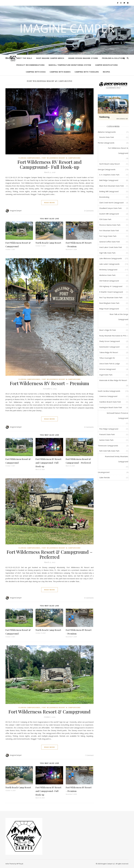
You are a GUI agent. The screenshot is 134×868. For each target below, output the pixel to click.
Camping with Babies (60, 72)
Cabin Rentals (105, 477)
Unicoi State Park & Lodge (110, 364)
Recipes (106, 72)
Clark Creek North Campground (111, 203)
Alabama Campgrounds (107, 132)
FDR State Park (105, 219)
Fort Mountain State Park (109, 230)
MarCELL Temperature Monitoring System (70, 65)
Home (10, 58)
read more (50, 203)
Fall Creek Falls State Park (109, 451)
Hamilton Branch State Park (110, 402)
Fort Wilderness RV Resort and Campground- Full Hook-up (50, 164)
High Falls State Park (107, 253)
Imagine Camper (67, 28)
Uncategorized (104, 472)
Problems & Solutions (113, 58)
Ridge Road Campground (109, 309)
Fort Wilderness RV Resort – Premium (50, 383)
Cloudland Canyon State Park (110, 208)
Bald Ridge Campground (109, 180)
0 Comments (89, 211)
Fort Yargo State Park (108, 236)
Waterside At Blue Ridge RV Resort (113, 380)
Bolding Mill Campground (109, 191)
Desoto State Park (107, 137)
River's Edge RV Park (108, 330)
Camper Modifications (106, 65)
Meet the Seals (24, 58)
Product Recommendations (30, 65)
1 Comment (89, 755)
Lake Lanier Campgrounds (109, 264)
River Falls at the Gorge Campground (119, 317)
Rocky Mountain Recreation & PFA (113, 336)
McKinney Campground (108, 270)
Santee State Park (106, 440)
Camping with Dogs (36, 72)
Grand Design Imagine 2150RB (83, 58)
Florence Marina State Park (110, 225)
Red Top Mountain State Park (111, 297)
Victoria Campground (107, 369)
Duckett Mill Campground (109, 214)
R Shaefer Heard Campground (111, 292)
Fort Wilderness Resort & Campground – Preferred (50, 554)
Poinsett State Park (107, 434)
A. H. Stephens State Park (109, 175)
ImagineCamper (16, 211)
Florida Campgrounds (29, 158)
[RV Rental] (113, 107)
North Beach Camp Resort (48, 243)
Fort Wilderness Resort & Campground (61, 158)
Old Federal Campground (109, 281)
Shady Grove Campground (110, 341)
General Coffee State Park (110, 242)
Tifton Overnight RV (107, 358)
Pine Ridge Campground (109, 429)
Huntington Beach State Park (111, 407)
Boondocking (104, 197)
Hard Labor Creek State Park (111, 247)
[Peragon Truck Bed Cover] (113, 85)
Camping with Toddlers (87, 72)
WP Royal (20, 864)
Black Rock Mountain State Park (111, 186)
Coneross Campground (108, 396)
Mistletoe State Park (107, 275)
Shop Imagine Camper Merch (50, 58)
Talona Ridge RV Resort (109, 352)
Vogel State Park (106, 375)
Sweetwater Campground (109, 347)
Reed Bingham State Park (109, 303)
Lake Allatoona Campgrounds (111, 258)
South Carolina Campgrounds (109, 391)
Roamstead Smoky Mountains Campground (117, 459)
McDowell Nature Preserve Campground (117, 416)
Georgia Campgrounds (107, 169)
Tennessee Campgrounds (108, 446)
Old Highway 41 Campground (111, 286)
